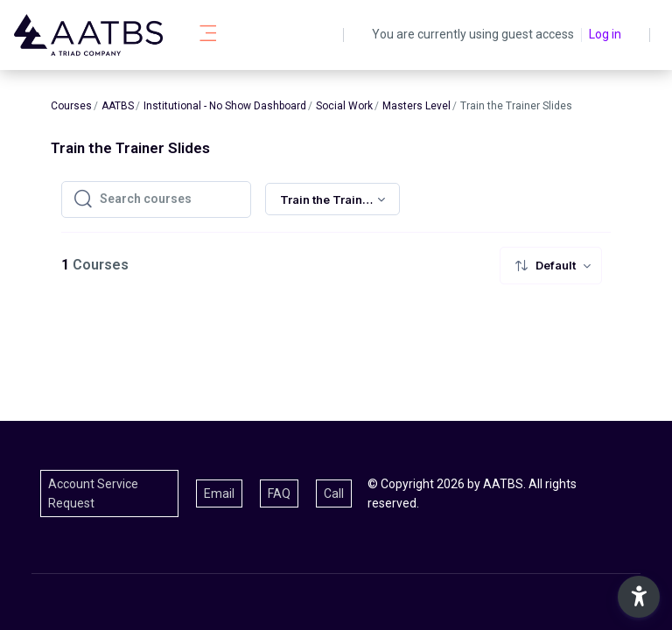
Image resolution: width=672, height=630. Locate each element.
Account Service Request (93, 493)
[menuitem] (551, 266)
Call (334, 493)
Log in (605, 34)
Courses (71, 106)
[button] (639, 597)
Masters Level (416, 106)
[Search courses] (170, 199)
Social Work (344, 106)
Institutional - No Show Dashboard (225, 106)
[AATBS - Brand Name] (88, 35)
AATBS (118, 106)
